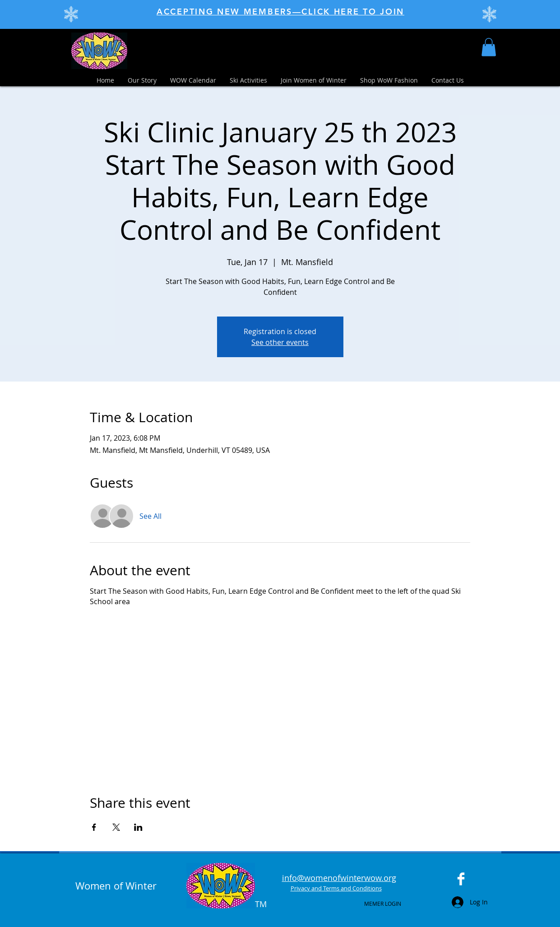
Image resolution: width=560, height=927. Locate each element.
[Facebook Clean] (461, 879)
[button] (489, 47)
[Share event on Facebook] (94, 827)
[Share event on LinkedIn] (138, 827)
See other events (280, 342)
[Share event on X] (116, 827)
